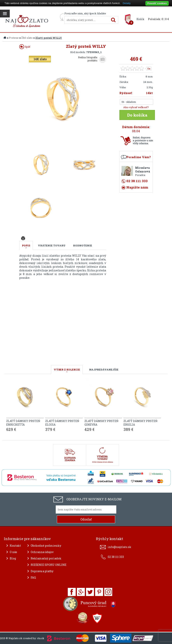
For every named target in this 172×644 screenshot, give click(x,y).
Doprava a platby (42, 571)
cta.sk (41, 638)
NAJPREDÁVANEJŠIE (104, 370)
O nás (13, 552)
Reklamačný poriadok (46, 558)
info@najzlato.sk (119, 547)
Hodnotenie (83, 245)
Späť (25, 47)
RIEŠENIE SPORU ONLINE (49, 565)
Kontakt (15, 546)
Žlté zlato (27, 38)
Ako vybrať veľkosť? (136, 107)
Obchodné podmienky (46, 546)
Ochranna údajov (42, 552)
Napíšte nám (137, 187)
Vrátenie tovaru (52, 245)
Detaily (127, 3)
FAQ (33, 578)
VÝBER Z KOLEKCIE (67, 370)
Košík (140, 19)
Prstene (14, 38)
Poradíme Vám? (139, 157)
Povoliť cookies (157, 3)
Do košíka (137, 115)
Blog (13, 558)
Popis (26, 245)
